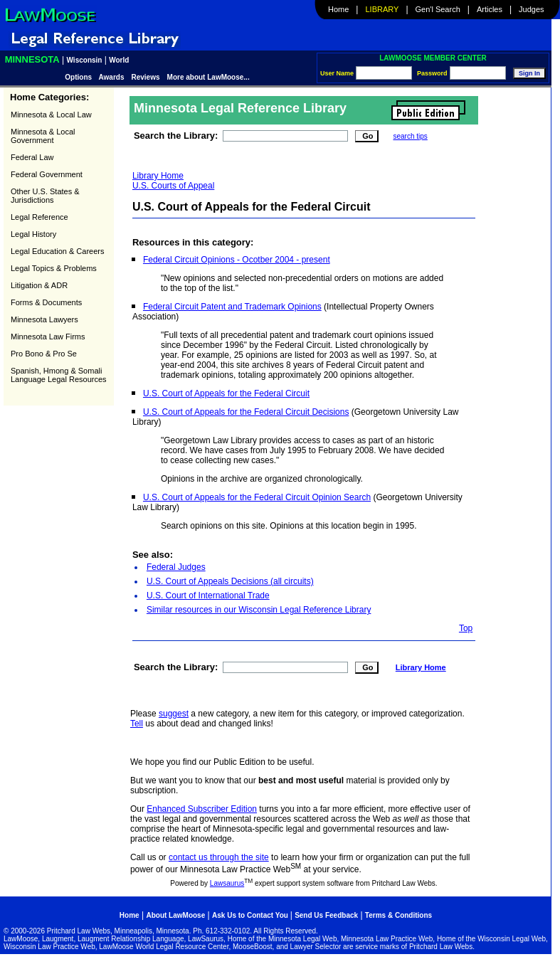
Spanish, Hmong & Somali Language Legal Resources (59, 375)
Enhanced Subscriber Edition (202, 809)
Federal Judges (176, 567)
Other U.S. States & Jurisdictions (45, 196)
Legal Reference (39, 217)
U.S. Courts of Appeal (173, 186)
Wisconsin (85, 60)
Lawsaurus (227, 883)
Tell (137, 724)
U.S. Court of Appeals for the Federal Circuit (226, 393)
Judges (531, 9)
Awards (112, 77)
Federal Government (47, 174)
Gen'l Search (438, 9)
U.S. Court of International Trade (208, 595)
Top (466, 628)
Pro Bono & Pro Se (44, 354)
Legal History (33, 234)
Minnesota (32, 59)
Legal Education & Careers (57, 251)
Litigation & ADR (39, 285)
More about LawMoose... (208, 77)
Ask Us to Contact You (251, 915)
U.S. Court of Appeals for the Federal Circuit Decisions (246, 412)
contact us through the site (219, 857)
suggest (174, 714)
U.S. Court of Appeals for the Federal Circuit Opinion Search (257, 497)
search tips (410, 136)
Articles (490, 9)
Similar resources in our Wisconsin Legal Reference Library (259, 610)
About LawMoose (175, 915)
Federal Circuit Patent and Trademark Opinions (232, 307)
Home (338, 9)
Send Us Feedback (326, 915)
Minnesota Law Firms (48, 337)
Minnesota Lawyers (44, 319)
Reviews (146, 77)
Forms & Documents (46, 302)
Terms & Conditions (398, 915)
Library (382, 9)
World (119, 60)
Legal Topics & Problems (54, 268)
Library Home (158, 176)
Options (79, 77)
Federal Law (32, 157)
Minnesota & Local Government (43, 136)
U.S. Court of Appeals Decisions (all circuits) (230, 581)
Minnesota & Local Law (51, 115)
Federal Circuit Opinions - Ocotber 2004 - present (237, 260)
